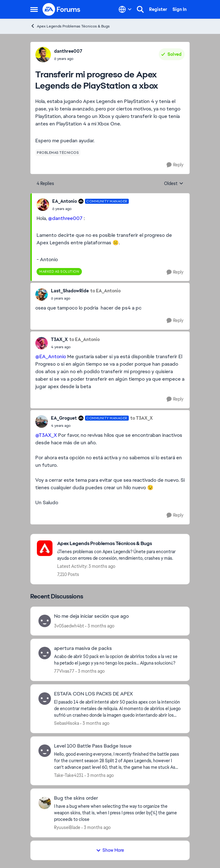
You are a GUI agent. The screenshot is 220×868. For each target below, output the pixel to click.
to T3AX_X (142, 418)
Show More (110, 850)
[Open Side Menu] (34, 9)
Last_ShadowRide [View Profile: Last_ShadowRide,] (70, 291)
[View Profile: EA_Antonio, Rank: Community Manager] (43, 205)
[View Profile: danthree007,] (43, 55)
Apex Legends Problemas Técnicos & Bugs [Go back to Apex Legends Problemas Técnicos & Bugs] (70, 26)
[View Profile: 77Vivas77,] (45, 653)
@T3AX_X (46, 435)
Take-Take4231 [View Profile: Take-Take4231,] (69, 775)
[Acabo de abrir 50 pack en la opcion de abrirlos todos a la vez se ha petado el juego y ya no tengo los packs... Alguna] (118, 660)
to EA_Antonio (105, 291)
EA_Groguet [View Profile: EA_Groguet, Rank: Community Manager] (64, 418)
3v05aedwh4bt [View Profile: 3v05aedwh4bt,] (69, 626)
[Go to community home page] (62, 9)
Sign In (180, 9)
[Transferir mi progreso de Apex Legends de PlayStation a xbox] (90, 209)
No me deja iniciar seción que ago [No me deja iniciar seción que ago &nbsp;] (91, 616)
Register (158, 9)
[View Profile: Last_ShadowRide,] (42, 295)
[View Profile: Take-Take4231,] (45, 751)
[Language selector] (125, 9)
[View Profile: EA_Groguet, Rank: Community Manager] (42, 422)
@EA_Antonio (51, 356)
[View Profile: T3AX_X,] (42, 343)
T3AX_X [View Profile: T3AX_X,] (59, 339)
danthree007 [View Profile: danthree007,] (68, 51)
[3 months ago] (100, 626)
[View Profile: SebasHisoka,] (45, 699)
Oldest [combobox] (174, 184)
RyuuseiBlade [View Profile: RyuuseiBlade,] (67, 827)
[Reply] (175, 165)
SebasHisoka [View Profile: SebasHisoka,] (67, 723)
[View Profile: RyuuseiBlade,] (45, 803)
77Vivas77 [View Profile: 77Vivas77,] (64, 671)
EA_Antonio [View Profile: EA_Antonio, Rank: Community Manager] (65, 201)
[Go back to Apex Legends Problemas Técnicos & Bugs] (120, 544)
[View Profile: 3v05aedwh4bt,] (45, 621)
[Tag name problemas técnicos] (58, 153)
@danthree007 (65, 218)
